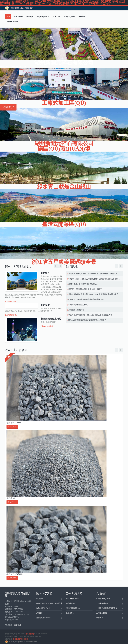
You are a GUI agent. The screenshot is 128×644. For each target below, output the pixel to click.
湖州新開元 (29, 632)
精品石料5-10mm (14, 421)
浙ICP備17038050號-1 (21, 637)
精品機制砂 (12, 497)
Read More (11, 301)
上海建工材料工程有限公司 (110, 607)
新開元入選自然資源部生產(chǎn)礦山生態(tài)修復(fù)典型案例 (93, 274)
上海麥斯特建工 (110, 602)
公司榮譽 (49, 612)
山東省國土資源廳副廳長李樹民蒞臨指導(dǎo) (86, 299)
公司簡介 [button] (8, 107)
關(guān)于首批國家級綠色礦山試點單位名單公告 (87, 320)
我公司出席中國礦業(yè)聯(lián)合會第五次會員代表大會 (90, 315)
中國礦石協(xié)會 (110, 597)
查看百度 (18, 623)
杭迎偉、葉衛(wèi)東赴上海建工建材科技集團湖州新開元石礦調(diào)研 (94, 279)
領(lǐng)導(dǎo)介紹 (49, 607)
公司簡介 (49, 597)
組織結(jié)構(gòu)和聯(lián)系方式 (49, 602)
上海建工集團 (110, 612)
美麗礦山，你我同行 (76, 310)
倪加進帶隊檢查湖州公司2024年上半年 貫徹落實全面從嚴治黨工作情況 (94, 294)
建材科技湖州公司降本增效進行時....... (83, 284)
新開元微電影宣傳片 (49, 616)
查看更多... (79, 612)
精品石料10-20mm (14, 572)
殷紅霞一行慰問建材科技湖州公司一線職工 (85, 289)
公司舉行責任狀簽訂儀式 (78, 305)
